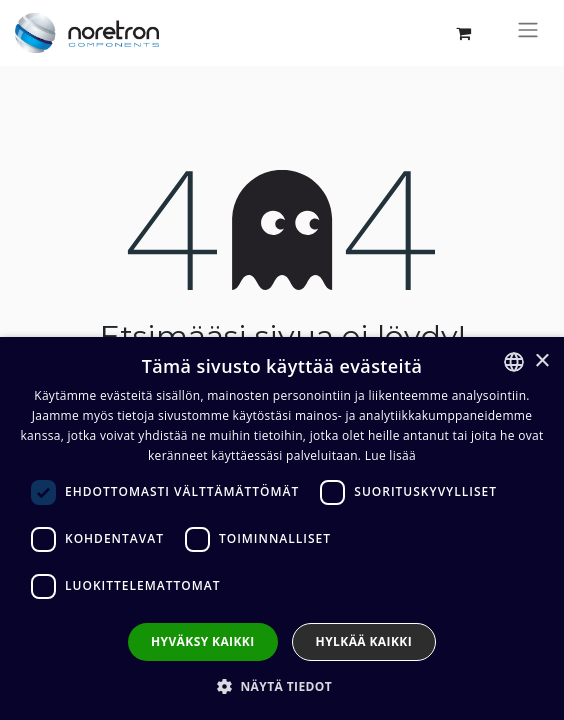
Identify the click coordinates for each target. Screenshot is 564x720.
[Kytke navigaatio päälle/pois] (528, 33)
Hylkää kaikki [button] (364, 641)
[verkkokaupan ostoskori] (463, 33)
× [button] (541, 361)
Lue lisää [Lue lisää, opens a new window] (390, 455)
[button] (282, 686)
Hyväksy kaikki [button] (203, 641)
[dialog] (282, 528)
